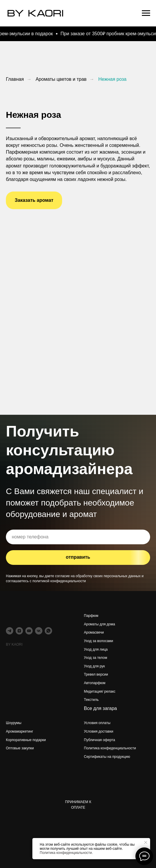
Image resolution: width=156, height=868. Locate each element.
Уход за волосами (98, 641)
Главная (15, 79)
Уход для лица (96, 649)
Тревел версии (96, 674)
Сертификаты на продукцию (107, 757)
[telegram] (10, 631)
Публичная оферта (99, 740)
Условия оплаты (97, 723)
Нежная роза (112, 79)
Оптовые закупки (20, 748)
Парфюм (91, 616)
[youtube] (29, 631)
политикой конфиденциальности (59, 581)
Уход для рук (94, 666)
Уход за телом (96, 658)
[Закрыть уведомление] (146, 842)
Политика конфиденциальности (110, 748)
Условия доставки (99, 731)
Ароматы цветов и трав (61, 79)
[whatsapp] (48, 631)
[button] (34, 200)
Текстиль (91, 700)
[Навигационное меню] (146, 13)
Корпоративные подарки (26, 740)
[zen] (19, 631)
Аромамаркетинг (20, 731)
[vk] (39, 631)
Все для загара (100, 708)
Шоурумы (14, 723)
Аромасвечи (94, 632)
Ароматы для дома (99, 624)
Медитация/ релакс (100, 691)
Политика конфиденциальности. (66, 853)
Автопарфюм (95, 683)
